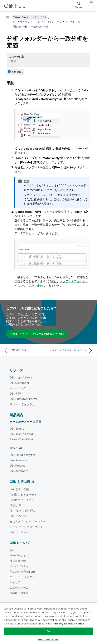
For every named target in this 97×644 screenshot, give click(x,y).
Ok (48, 631)
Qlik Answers (18, 460)
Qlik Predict (17, 466)
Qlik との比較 (18, 516)
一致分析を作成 (40, 27)
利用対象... (17, 72)
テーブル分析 (73, 22)
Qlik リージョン (19, 532)
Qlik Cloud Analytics (23, 455)
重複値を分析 (20, 27)
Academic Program (22, 571)
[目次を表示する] (8, 17)
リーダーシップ (19, 555)
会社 (12, 550)
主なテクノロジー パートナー (28, 521)
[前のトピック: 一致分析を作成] (25, 351)
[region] (48, 623)
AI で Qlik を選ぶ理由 (23, 511)
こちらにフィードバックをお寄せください (37, 334)
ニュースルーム (19, 588)
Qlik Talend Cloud (21, 434)
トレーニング (18, 388)
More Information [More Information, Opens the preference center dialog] (48, 639)
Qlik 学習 (15, 394)
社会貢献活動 (18, 561)
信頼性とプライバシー (23, 500)
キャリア (15, 582)
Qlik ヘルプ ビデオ (21, 377)
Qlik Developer (19, 383)
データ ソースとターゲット (26, 527)
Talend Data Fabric (22, 439)
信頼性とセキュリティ (23, 494)
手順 (14, 61)
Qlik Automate (19, 471)
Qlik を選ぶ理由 (19, 489)
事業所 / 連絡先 (19, 593)
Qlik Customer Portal (23, 399)
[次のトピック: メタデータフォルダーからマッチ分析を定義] (72, 351)
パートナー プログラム (24, 577)
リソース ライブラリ (22, 404)
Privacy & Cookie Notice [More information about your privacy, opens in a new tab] (69, 624)
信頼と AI (15, 505)
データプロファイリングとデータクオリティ (37, 22)
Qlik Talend (17, 429)
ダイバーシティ (19, 566)
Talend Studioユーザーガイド (30, 17)
